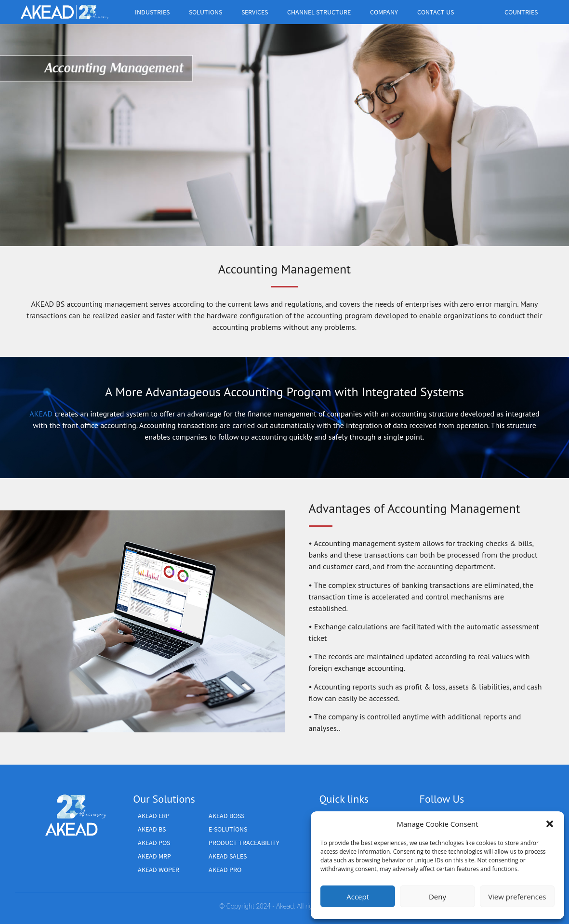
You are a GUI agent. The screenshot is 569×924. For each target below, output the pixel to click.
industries (155, 12)
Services (257, 12)
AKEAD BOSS (226, 816)
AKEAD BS (152, 829)
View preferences (517, 897)
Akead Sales (228, 856)
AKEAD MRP (154, 856)
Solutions (208, 12)
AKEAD (41, 414)
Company (386, 12)
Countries (523, 12)
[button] (550, 824)
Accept (358, 897)
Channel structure (321, 12)
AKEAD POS (154, 843)
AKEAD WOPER (159, 870)
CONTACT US (436, 12)
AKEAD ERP (154, 816)
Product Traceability (244, 843)
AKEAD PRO (225, 870)
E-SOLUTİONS (228, 829)
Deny (437, 897)
